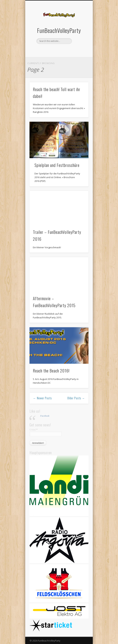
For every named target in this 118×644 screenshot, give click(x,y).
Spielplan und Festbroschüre (57, 165)
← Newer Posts (43, 398)
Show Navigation (80, 32)
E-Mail (33, 430)
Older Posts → (76, 398)
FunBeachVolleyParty (59, 30)
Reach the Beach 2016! (51, 370)
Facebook (55, 50)
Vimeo (62, 50)
